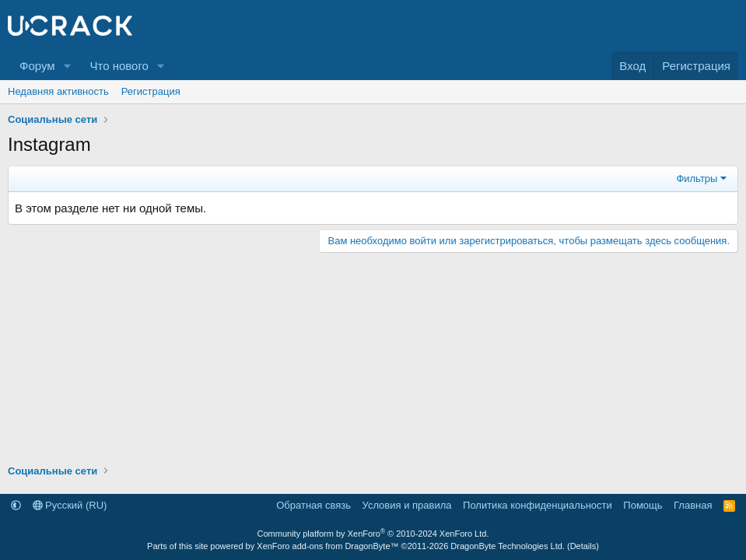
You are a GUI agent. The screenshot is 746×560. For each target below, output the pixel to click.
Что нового (119, 66)
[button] (67, 66)
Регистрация (151, 91)
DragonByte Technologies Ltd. (508, 546)
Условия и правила (407, 505)
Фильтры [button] (697, 178)
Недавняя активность (58, 91)
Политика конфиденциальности (538, 505)
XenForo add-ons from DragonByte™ (327, 546)
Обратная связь (313, 505)
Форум (37, 66)
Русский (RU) (70, 505)
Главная (693, 505)
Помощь (643, 505)
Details (583, 546)
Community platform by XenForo (373, 534)
